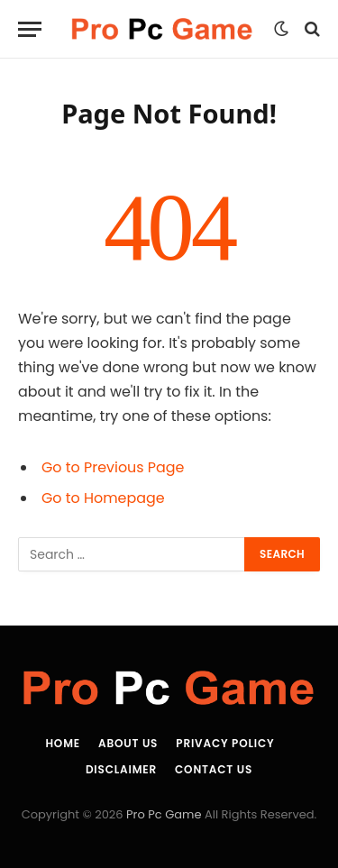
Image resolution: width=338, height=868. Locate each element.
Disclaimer (121, 769)
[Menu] (30, 29)
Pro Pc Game (164, 814)
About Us (128, 743)
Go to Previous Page (113, 467)
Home (63, 743)
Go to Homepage (103, 498)
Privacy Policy (225, 743)
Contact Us (214, 769)
